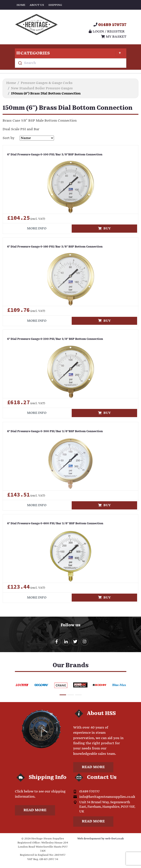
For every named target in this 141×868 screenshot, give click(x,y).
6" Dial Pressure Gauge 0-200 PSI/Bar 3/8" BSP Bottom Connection (55, 339)
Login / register (107, 32)
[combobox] (71, 63)
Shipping (55, 5)
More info (37, 228)
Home (21, 5)
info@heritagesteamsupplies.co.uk (107, 797)
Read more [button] (93, 767)
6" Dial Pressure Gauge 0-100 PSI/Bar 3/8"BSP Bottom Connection (55, 155)
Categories (70, 53)
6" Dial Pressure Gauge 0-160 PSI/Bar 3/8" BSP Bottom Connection (55, 247)
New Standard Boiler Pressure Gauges (42, 88)
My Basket (114, 37)
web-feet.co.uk (114, 839)
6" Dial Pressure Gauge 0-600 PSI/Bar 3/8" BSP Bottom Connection (55, 524)
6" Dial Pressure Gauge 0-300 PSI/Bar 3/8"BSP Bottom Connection (55, 431)
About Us (37, 5)
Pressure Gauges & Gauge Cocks (47, 83)
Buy (104, 228)
